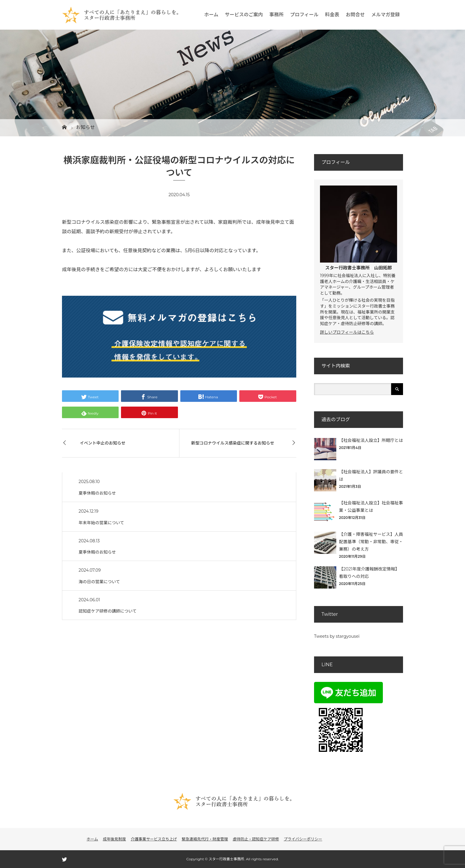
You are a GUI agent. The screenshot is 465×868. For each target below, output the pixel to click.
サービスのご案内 (244, 15)
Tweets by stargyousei (337, 636)
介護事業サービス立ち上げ (154, 839)
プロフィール (304, 15)
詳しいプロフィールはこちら (347, 332)
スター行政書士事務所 (347, 268)
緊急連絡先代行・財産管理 (205, 839)
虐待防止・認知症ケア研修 (256, 839)
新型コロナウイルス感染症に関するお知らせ (233, 443)
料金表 (332, 15)
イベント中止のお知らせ (103, 443)
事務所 (276, 15)
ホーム (211, 15)
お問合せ (355, 15)
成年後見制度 (114, 839)
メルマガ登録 (386, 15)
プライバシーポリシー (303, 839)
